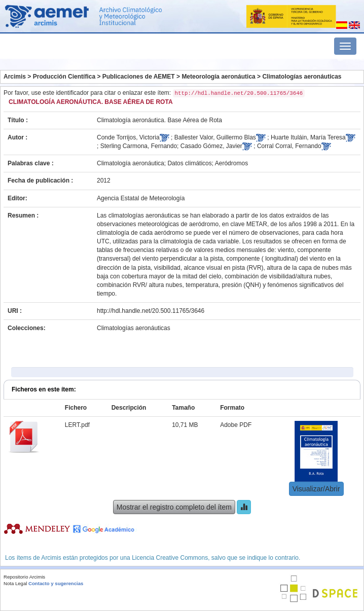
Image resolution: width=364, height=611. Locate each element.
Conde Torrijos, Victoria (128, 137)
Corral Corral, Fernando (289, 146)
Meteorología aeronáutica (218, 77)
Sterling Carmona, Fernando (139, 146)
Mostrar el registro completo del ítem (174, 507)
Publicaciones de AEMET (139, 77)
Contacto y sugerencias (56, 583)
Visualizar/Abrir (316, 489)
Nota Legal (15, 583)
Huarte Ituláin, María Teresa (308, 137)
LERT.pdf (77, 425)
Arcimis (15, 77)
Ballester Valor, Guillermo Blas (215, 137)
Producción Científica (64, 77)
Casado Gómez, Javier (211, 146)
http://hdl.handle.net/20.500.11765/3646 (151, 311)
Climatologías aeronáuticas (302, 77)
